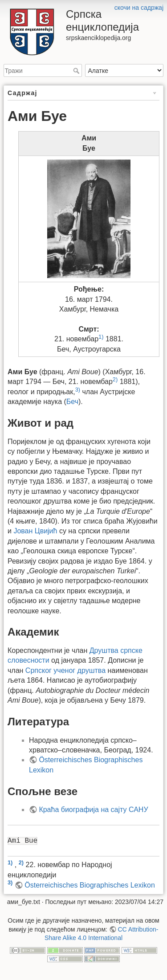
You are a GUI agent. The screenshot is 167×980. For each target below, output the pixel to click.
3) (78, 390)
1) (101, 337)
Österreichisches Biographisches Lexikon (90, 885)
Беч (72, 402)
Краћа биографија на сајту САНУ (93, 810)
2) (115, 379)
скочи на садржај (139, 8)
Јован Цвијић (35, 531)
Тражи (77, 71)
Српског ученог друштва (65, 670)
